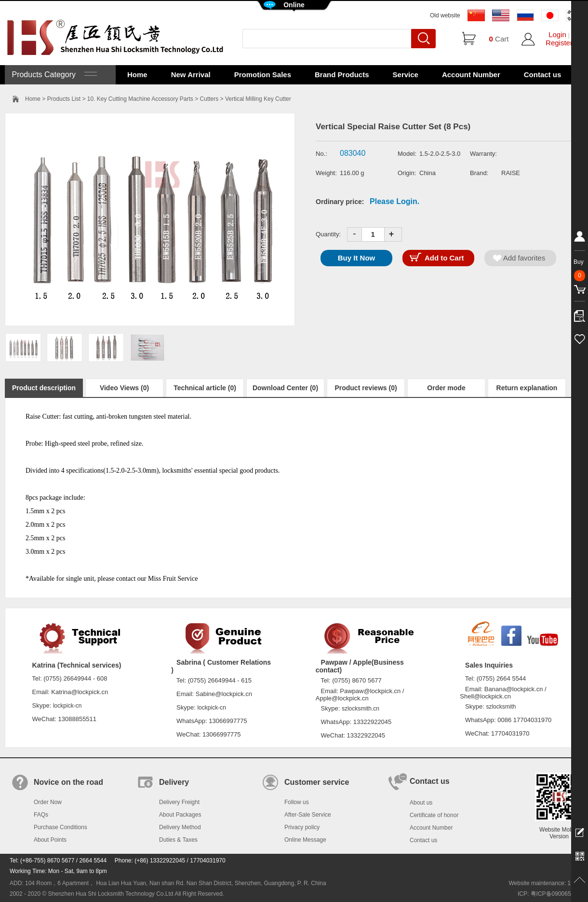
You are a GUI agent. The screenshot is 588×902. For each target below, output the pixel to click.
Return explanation (527, 388)
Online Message (305, 840)
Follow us (297, 802)
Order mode (446, 388)
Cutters (209, 99)
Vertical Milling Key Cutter (258, 99)
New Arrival (191, 75)
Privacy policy (302, 827)
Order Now (48, 802)
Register (559, 43)
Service (406, 75)
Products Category (53, 75)
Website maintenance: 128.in (546, 883)
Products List (64, 99)
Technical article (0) (205, 388)
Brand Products (342, 75)
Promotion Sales (263, 75)
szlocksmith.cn (361, 709)
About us (421, 803)
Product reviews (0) (366, 388)
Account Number (471, 75)
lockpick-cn (67, 706)
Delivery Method (180, 827)
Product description (44, 388)
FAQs (41, 815)
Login (557, 34)
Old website (445, 15)
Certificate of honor (434, 815)
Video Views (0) (124, 388)
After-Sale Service (308, 815)
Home (137, 75)
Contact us (543, 75)
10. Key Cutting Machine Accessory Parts (140, 99)
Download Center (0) (285, 388)
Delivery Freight (179, 802)
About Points (50, 840)
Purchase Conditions (60, 827)
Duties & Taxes (178, 840)
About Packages (180, 815)
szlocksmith (501, 707)
